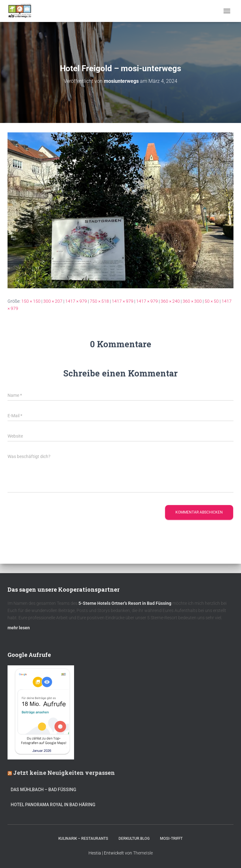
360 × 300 (192, 301)
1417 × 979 (76, 301)
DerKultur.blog (134, 839)
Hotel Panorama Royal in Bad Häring (53, 805)
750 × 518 (99, 301)
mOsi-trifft (171, 839)
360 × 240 (170, 301)
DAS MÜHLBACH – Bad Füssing (43, 790)
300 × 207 (53, 301)
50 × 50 (212, 301)
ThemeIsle (143, 853)
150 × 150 (31, 301)
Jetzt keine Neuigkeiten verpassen (64, 773)
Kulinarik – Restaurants (83, 839)
